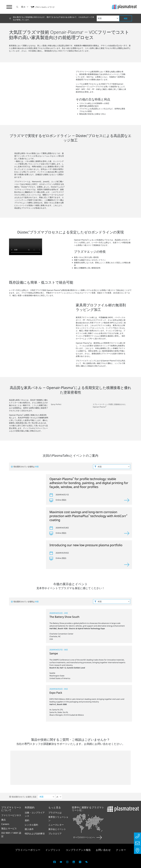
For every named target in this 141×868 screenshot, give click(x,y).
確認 (126, 18)
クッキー (121, 850)
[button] (17, 7)
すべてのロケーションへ (88, 837)
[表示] (127, 500)
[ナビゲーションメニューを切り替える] (9, 7)
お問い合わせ (104, 850)
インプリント (53, 850)
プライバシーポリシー (28, 850)
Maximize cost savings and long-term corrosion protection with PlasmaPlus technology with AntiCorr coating (88, 516)
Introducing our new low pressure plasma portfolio (86, 545)
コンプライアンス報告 (79, 850)
